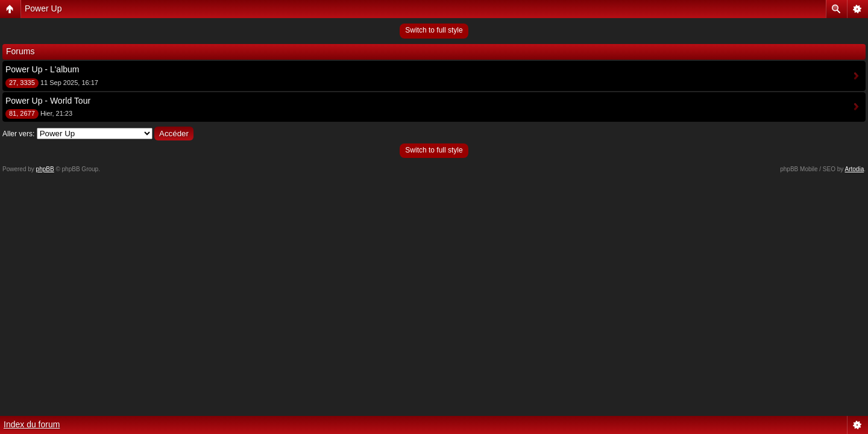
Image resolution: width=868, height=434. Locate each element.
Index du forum (32, 424)
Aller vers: (18, 134)
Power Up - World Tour (48, 101)
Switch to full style (434, 30)
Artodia (855, 169)
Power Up (43, 8)
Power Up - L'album (42, 69)
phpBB (45, 169)
